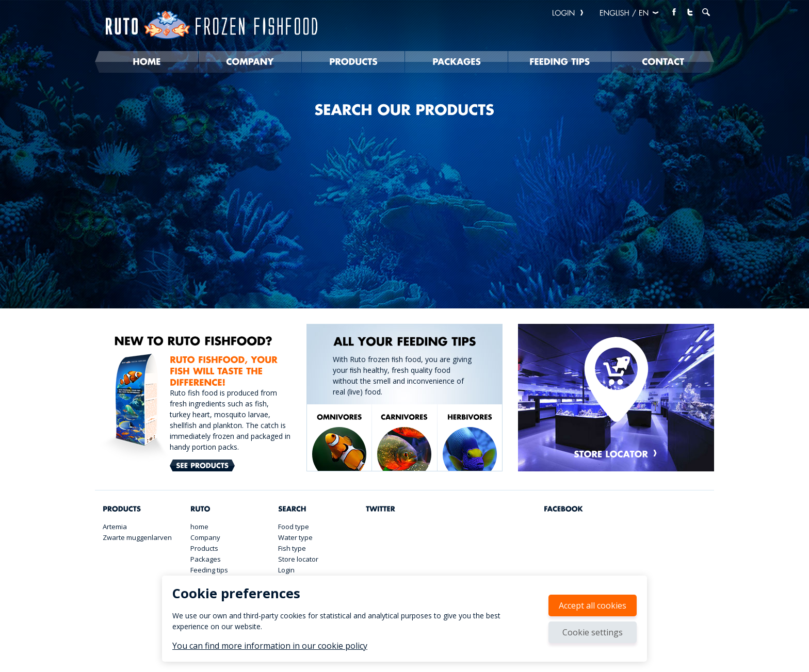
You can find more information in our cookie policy (270, 646)
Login (286, 570)
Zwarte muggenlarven (137, 537)
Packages (206, 559)
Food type (294, 527)
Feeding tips (209, 570)
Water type (295, 537)
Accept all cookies (593, 605)
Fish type (292, 548)
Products (204, 548)
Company (205, 537)
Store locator (298, 559)
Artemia (115, 527)
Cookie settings (593, 632)
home (199, 527)
